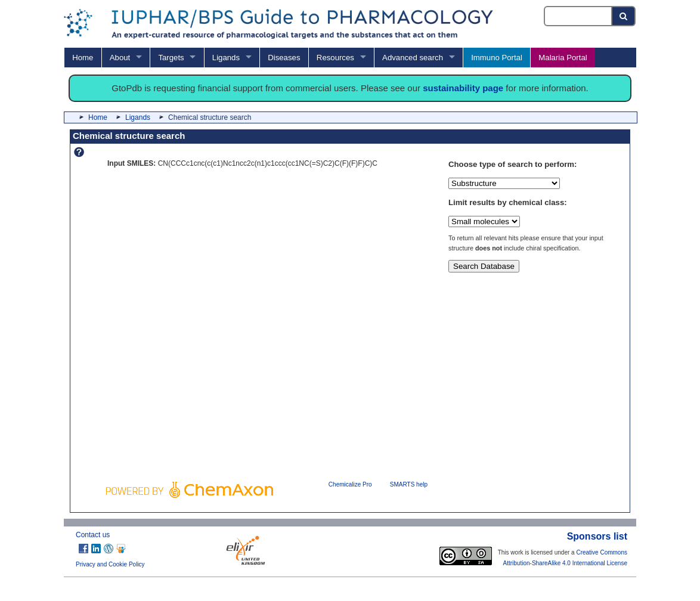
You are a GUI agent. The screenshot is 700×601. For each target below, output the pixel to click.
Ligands (226, 58)
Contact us (93, 535)
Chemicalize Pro (350, 484)
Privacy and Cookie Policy (110, 564)
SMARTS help (409, 484)
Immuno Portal (497, 58)
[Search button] (624, 16)
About (120, 58)
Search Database (484, 266)
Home (83, 58)
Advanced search (413, 58)
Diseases (284, 58)
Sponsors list (597, 536)
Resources (335, 58)
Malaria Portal (563, 58)
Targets (171, 58)
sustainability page (463, 88)
